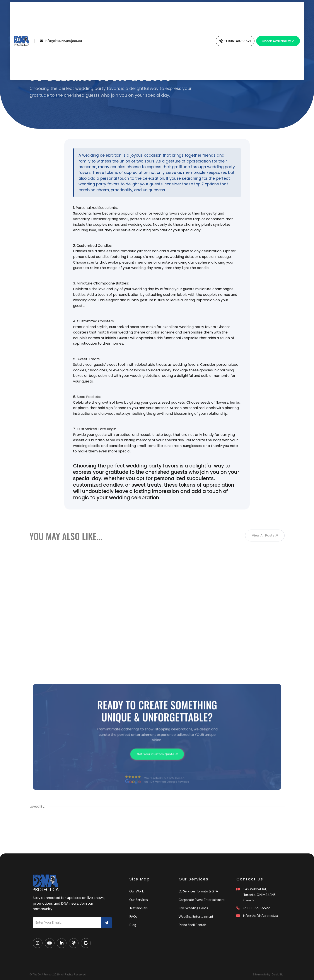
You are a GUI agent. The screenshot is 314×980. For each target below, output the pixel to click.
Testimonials (138, 908)
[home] (22, 41)
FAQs (133, 916)
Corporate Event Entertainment (202, 900)
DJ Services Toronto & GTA (198, 891)
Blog (133, 925)
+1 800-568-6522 (256, 908)
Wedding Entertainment (196, 916)
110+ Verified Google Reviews (168, 787)
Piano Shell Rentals (193, 925)
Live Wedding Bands (193, 908)
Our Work (137, 891)
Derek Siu (278, 974)
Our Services (139, 900)
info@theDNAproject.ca (260, 916)
